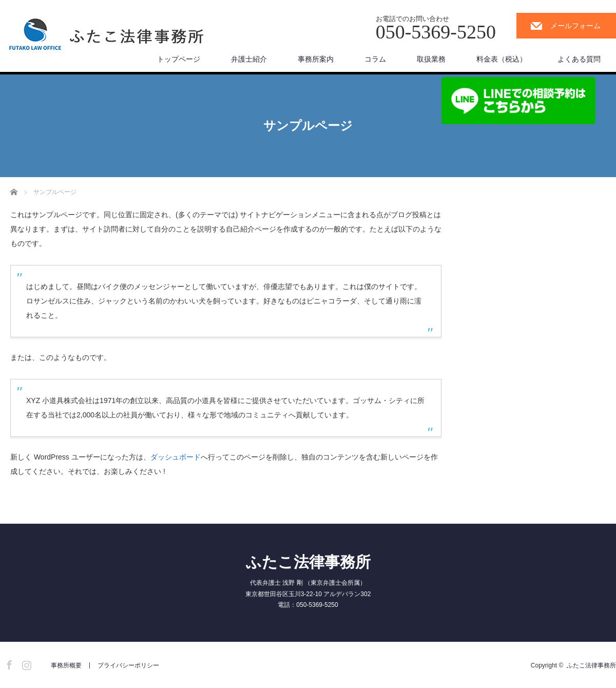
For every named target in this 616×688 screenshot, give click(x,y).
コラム (375, 59)
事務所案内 (316, 59)
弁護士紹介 (249, 59)
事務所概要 (66, 665)
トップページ (179, 59)
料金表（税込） (502, 59)
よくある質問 (579, 59)
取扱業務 (431, 59)
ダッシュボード (176, 457)
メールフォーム (575, 26)
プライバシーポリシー (128, 665)
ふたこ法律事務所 (308, 562)
